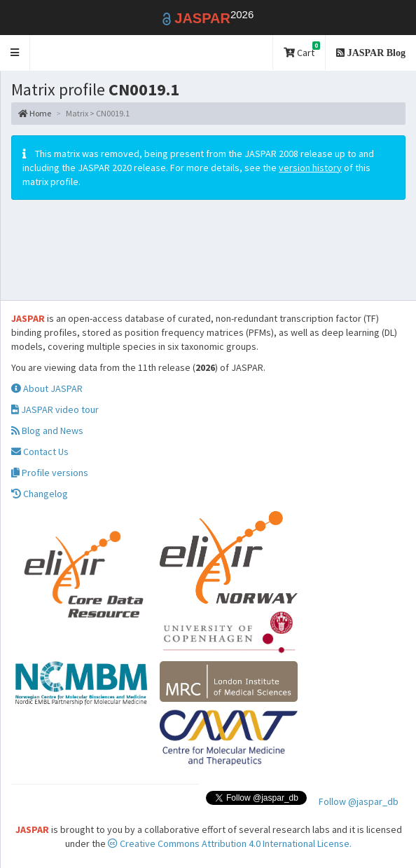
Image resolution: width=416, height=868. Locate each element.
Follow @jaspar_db (359, 801)
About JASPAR (47, 388)
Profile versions (50, 473)
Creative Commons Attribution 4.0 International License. (230, 843)
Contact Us (40, 452)
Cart (302, 50)
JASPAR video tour (55, 409)
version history (310, 168)
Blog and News (47, 430)
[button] (15, 53)
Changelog (40, 494)
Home (35, 113)
